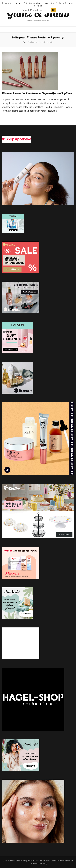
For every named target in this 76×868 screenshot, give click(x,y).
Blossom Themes (45, 861)
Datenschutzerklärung (38, 863)
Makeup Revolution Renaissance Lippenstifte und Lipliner (37, 94)
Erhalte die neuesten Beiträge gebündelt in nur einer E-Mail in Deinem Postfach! (38, 4)
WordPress (69, 861)
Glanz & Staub (38, 13)
